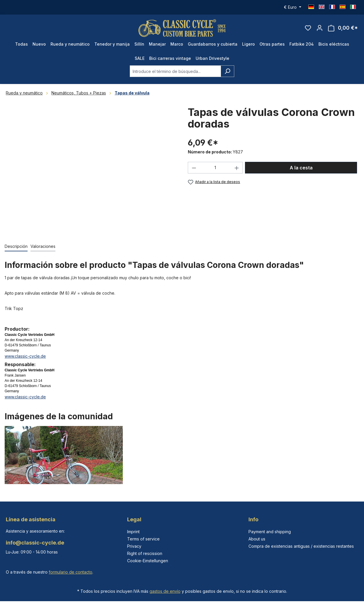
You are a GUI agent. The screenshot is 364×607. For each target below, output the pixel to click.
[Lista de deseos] (308, 28)
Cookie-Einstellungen (148, 561)
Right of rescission (145, 553)
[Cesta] (343, 28)
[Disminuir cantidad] (194, 168)
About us (257, 539)
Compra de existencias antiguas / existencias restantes (301, 546)
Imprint (133, 532)
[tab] (16, 247)
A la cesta (301, 168)
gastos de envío (165, 591)
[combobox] (175, 71)
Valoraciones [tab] (43, 246)
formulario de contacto (71, 572)
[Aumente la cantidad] (237, 168)
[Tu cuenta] (320, 28)
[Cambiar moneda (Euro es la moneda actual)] (293, 7)
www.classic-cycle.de (25, 356)
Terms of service (143, 539)
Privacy (134, 546)
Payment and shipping (270, 532)
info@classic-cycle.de (35, 543)
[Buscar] (227, 71)
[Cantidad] (215, 168)
